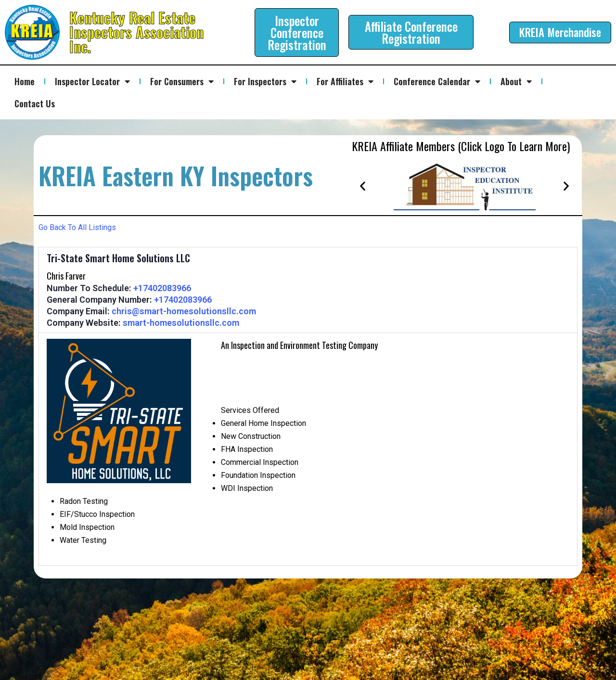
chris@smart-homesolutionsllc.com (184, 311)
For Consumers (182, 81)
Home (25, 81)
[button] (363, 186)
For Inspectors (265, 81)
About (516, 81)
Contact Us (35, 103)
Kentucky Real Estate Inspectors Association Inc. (136, 32)
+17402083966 (162, 288)
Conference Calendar (437, 81)
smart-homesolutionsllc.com (181, 323)
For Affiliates (345, 81)
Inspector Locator (92, 81)
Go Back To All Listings (77, 227)
